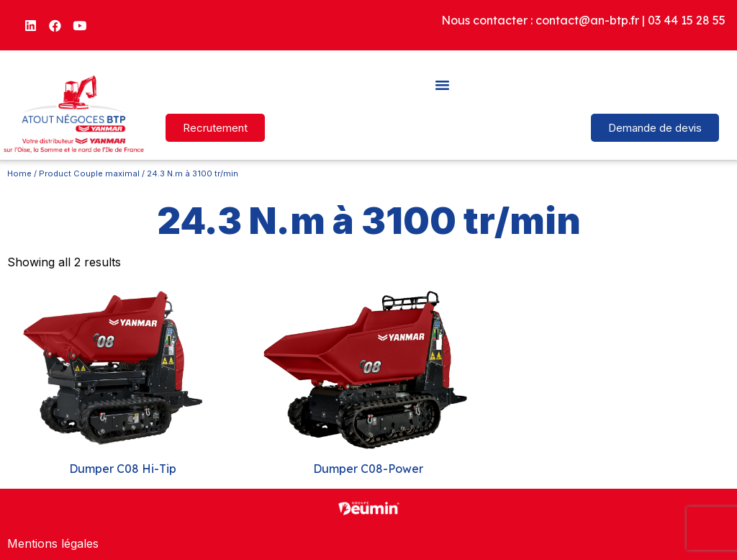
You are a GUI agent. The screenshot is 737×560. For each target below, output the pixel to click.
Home (19, 173)
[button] (443, 84)
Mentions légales (53, 543)
